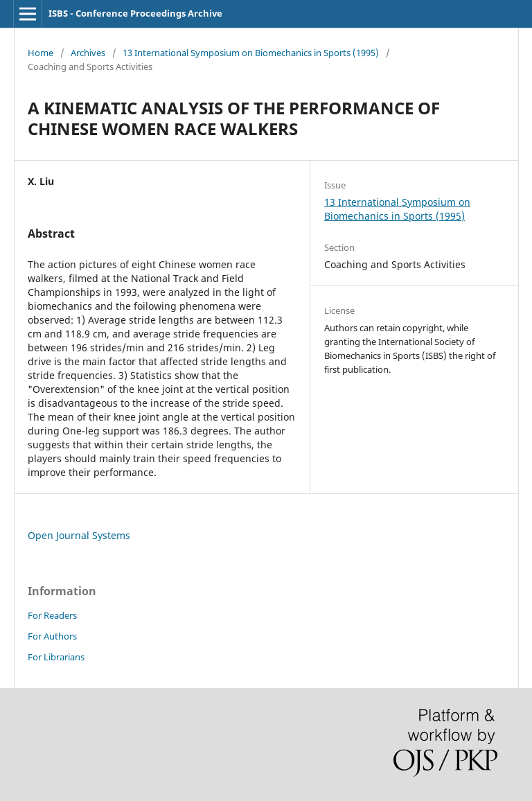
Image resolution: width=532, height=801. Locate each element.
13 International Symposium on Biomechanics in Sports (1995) (251, 53)
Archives (88, 53)
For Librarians (56, 657)
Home (41, 53)
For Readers (52, 615)
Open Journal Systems (79, 535)
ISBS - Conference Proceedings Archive (135, 13)
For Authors (52, 636)
